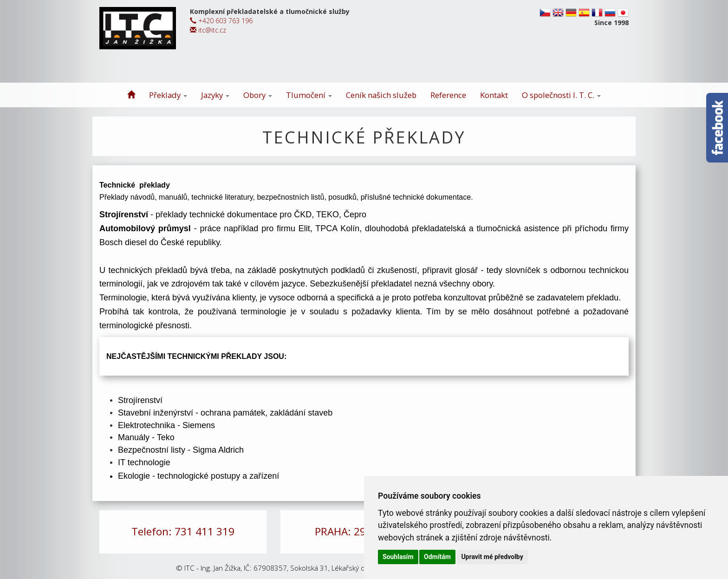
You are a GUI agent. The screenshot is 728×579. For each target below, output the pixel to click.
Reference (448, 95)
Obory (258, 95)
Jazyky (215, 95)
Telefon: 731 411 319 (183, 531)
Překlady (168, 95)
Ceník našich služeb (381, 95)
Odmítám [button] (437, 557)
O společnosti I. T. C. (561, 95)
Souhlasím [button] (398, 557)
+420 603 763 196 (221, 21)
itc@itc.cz (208, 30)
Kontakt (494, 95)
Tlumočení (309, 95)
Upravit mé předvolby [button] (492, 557)
